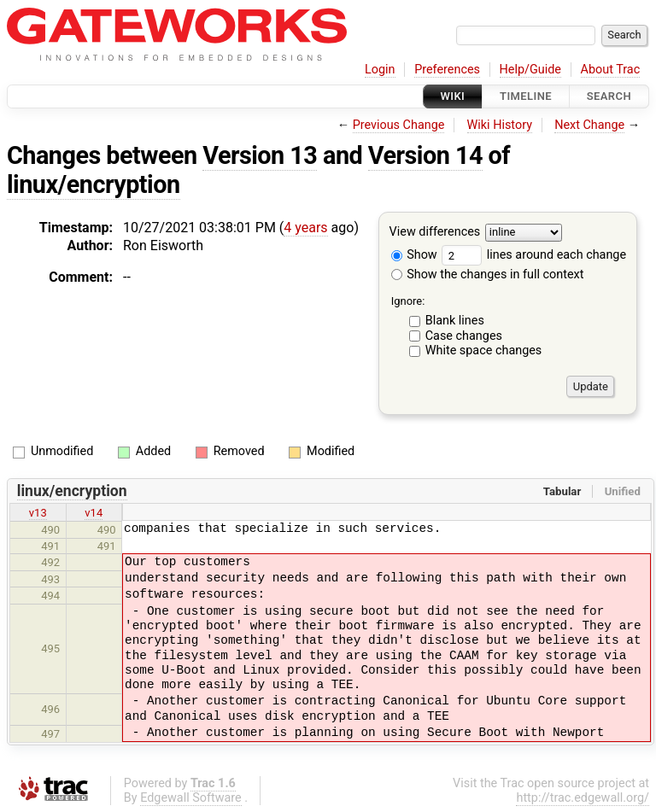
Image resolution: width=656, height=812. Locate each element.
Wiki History (500, 125)
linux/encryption (94, 184)
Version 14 (425, 155)
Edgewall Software (191, 798)
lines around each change (534, 255)
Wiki (453, 96)
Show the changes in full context (488, 275)
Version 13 (260, 155)
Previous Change (399, 125)
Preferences (447, 70)
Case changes (464, 336)
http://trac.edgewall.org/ (583, 798)
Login (380, 70)
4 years (305, 228)
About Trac (611, 70)
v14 (94, 513)
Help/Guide (530, 70)
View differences (435, 233)
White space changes (484, 351)
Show (414, 255)
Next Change (589, 125)
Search (609, 96)
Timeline (526, 96)
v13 (38, 513)
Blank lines (455, 321)
